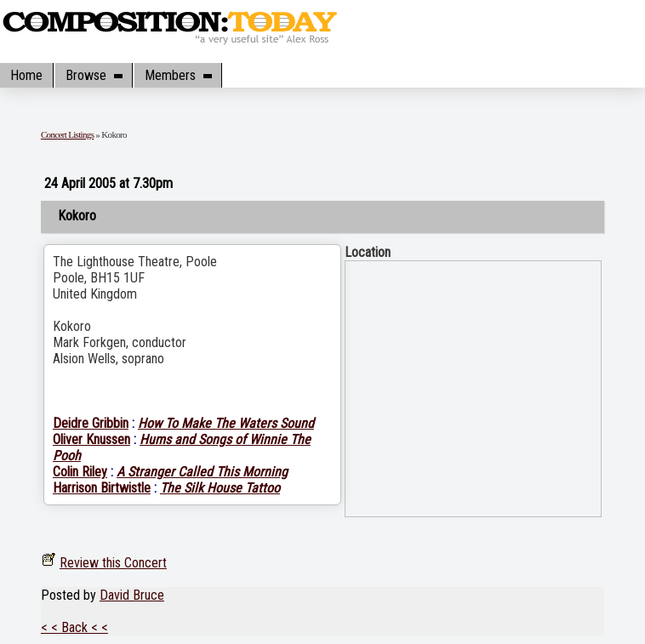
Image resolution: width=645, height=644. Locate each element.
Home (26, 75)
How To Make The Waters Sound (226, 423)
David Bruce (132, 595)
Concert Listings (67, 134)
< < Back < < (74, 627)
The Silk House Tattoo (220, 488)
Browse (94, 75)
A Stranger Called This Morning (202, 472)
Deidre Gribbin (91, 423)
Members (178, 75)
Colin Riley (80, 472)
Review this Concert (113, 563)
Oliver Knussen (91, 439)
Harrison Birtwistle (102, 488)
